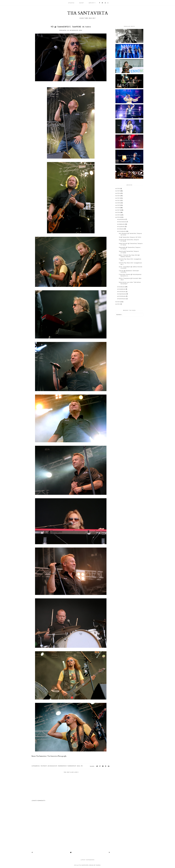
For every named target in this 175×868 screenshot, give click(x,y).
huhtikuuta (122, 292)
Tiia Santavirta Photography (57, 756)
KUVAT (82, 3)
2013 (119, 302)
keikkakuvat (52, 766)
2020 (119, 203)
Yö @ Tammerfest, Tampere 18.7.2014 (130, 237)
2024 (119, 193)
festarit (44, 766)
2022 (119, 198)
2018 (119, 208)
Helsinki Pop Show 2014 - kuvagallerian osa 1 (130, 264)
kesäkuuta (122, 287)
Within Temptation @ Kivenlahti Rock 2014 (130, 279)
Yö (82, 766)
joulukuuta (122, 219)
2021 (119, 200)
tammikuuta (123, 299)
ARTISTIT (92, 3)
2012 (119, 304)
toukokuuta (122, 289)
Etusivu (71, 3)
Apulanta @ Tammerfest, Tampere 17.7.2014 (129, 240)
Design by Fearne (95, 865)
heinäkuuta (122, 231)
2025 (119, 191)
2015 (119, 215)
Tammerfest (62, 766)
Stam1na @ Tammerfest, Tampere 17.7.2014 (129, 252)
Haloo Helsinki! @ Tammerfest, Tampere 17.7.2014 (131, 244)
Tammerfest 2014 (74, 766)
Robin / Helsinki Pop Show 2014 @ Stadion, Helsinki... (129, 256)
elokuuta (122, 229)
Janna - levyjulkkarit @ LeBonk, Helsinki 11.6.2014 (131, 267)
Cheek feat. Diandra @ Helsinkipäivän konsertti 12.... (130, 275)
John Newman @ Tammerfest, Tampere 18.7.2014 (130, 234)
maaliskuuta (123, 294)
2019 (119, 205)
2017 (119, 210)
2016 (119, 212)
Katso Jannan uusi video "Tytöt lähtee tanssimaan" (130, 283)
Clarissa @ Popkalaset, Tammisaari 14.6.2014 (129, 271)
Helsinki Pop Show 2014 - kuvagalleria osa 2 (130, 260)
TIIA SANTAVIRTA (87, 13)
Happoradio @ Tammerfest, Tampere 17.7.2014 (130, 248)
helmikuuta (122, 296)
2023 (119, 196)
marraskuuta (123, 222)
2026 (119, 189)
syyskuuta (122, 226)
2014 (119, 217)
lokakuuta (122, 224)
